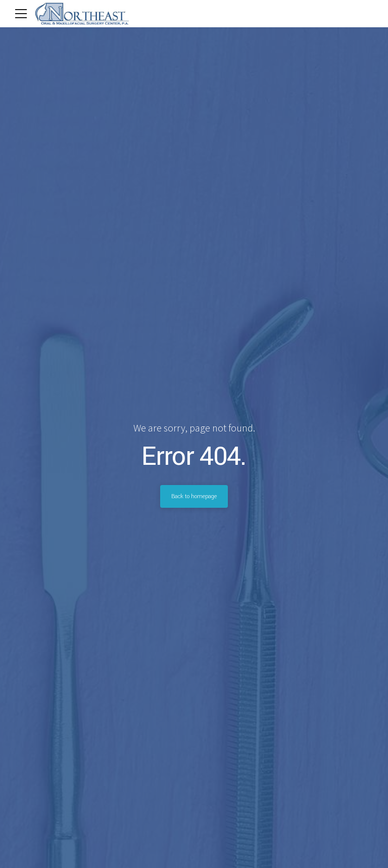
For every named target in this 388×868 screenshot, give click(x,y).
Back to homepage (194, 496)
